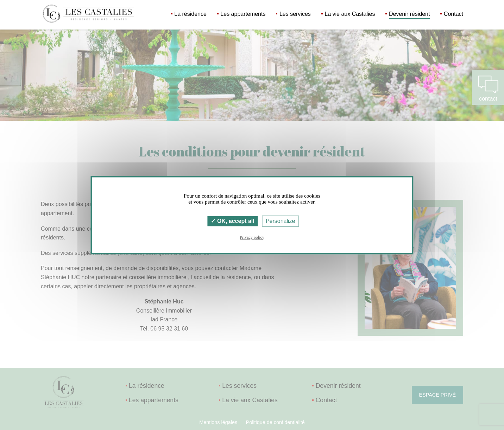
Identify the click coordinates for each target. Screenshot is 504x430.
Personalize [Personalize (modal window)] (281, 221)
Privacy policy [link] (252, 237)
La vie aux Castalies (350, 14)
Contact (453, 14)
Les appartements (243, 14)
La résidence (190, 14)
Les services (295, 14)
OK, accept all (232, 221)
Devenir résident (409, 14)
